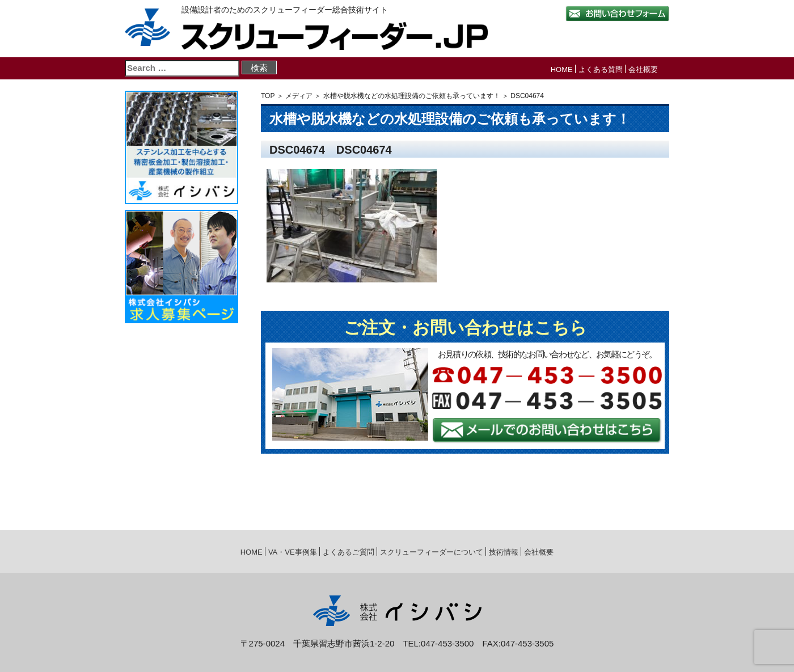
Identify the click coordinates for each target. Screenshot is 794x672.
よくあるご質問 (349, 552)
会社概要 (643, 69)
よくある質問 (601, 69)
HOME (562, 69)
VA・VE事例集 (293, 552)
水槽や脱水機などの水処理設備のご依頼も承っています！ (412, 96)
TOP (268, 96)
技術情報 (504, 552)
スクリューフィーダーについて (432, 552)
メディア (299, 96)
